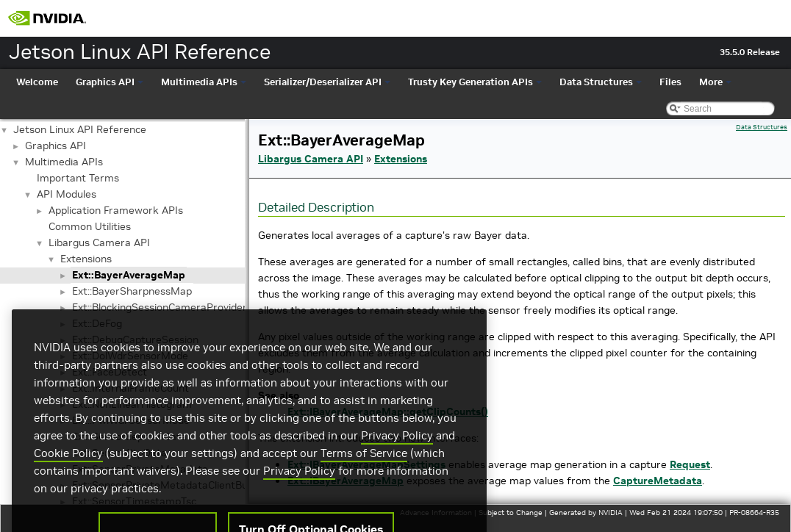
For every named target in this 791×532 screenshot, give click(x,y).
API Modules (67, 194)
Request (690, 464)
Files (670, 82)
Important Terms (78, 178)
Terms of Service (364, 474)
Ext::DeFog (97, 323)
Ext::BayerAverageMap (129, 275)
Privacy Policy (397, 456)
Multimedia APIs (204, 82)
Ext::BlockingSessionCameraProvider (160, 307)
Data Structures (601, 82)
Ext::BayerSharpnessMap (132, 291)
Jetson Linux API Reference (80, 129)
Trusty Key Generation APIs (475, 82)
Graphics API (110, 82)
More (715, 82)
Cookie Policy (68, 474)
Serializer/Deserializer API (327, 82)
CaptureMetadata (658, 481)
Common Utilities (90, 226)
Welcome (37, 82)
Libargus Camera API (99, 242)
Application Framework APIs (116, 210)
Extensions (86, 259)
